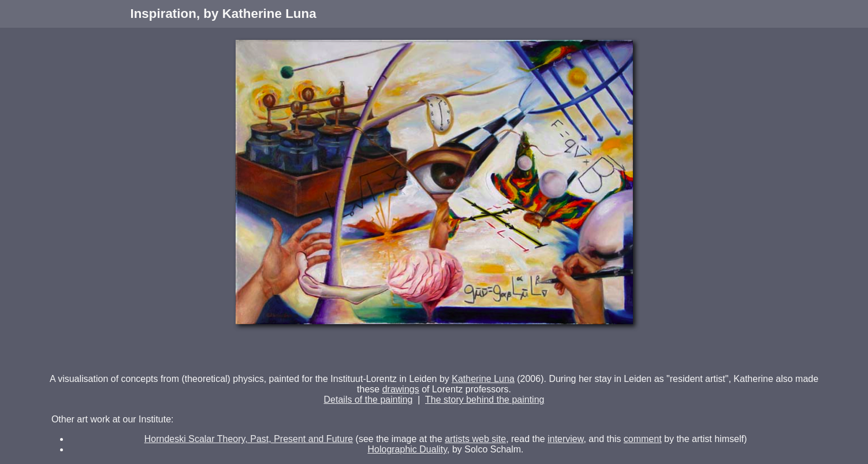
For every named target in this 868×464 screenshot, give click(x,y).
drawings (401, 389)
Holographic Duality (407, 449)
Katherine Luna (483, 379)
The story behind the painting (485, 400)
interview (565, 439)
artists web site (475, 439)
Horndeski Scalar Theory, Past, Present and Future (249, 439)
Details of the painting (368, 400)
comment (643, 439)
